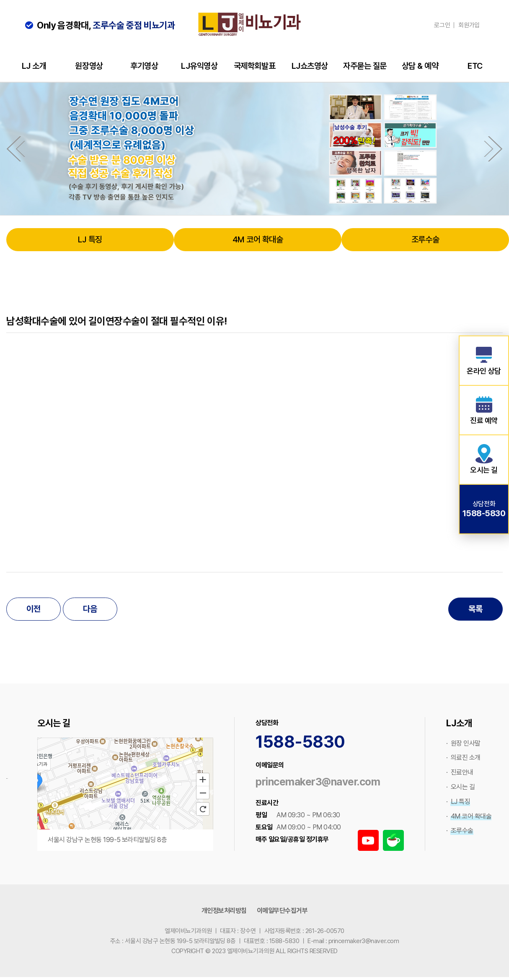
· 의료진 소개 (463, 758)
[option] (255, 149)
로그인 (442, 25)
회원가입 (469, 25)
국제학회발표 (255, 66)
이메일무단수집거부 (282, 911)
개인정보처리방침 (224, 911)
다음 (90, 609)
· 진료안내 (460, 772)
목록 (475, 609)
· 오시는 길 (460, 787)
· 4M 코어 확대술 (469, 816)
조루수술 (425, 239)
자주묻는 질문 (365, 66)
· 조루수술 (460, 831)
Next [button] (495, 149)
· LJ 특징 (458, 802)
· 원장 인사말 (463, 743)
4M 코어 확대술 (258, 239)
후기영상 (144, 66)
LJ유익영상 (199, 66)
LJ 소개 (34, 66)
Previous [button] (14, 149)
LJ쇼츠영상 (310, 66)
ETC (475, 66)
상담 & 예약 (420, 66)
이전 (33, 609)
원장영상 (89, 66)
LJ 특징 (90, 239)
